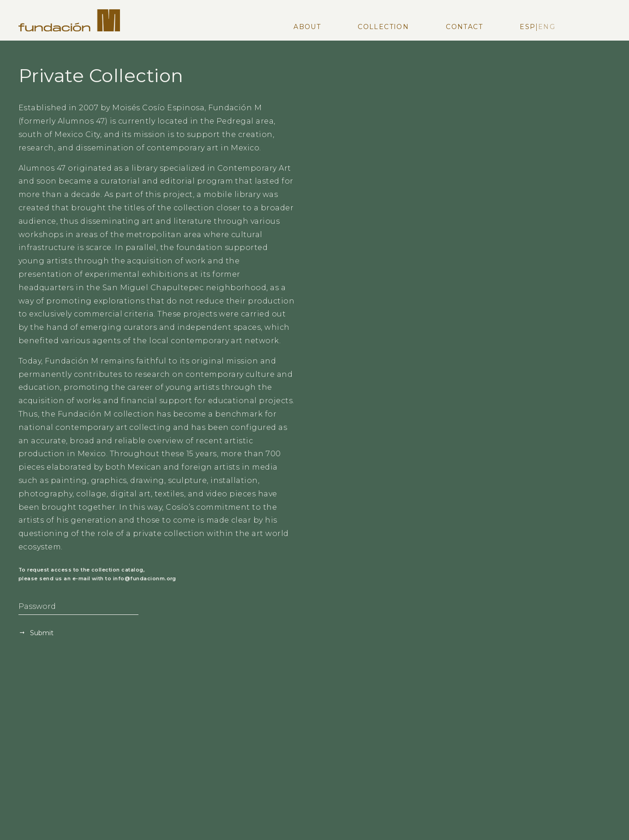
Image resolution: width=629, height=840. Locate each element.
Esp (527, 27)
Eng (547, 27)
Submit (41, 633)
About (307, 27)
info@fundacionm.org (145, 579)
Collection (383, 27)
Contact (464, 27)
